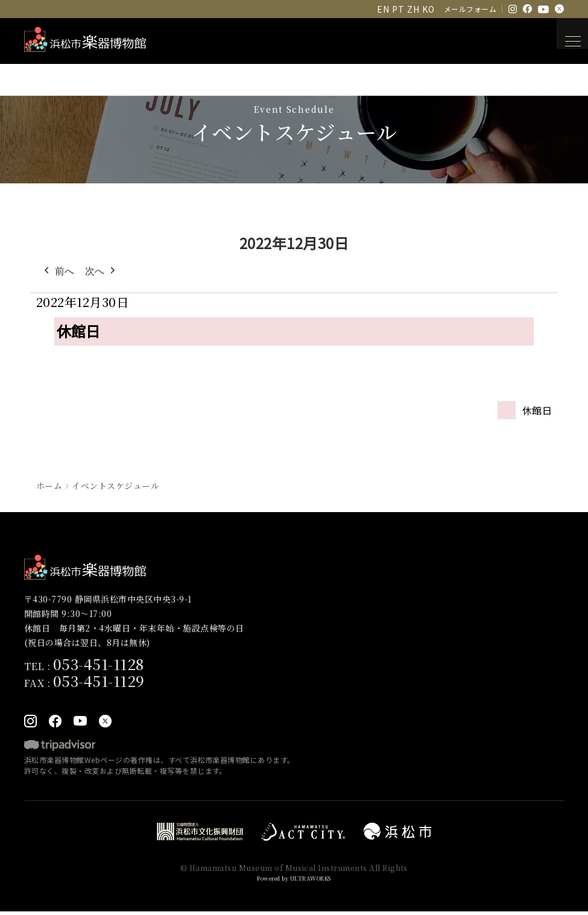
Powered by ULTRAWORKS (294, 881)
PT (398, 9)
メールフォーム (470, 9)
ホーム (49, 486)
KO (428, 9)
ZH (413, 9)
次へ (101, 271)
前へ (58, 271)
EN (383, 9)
